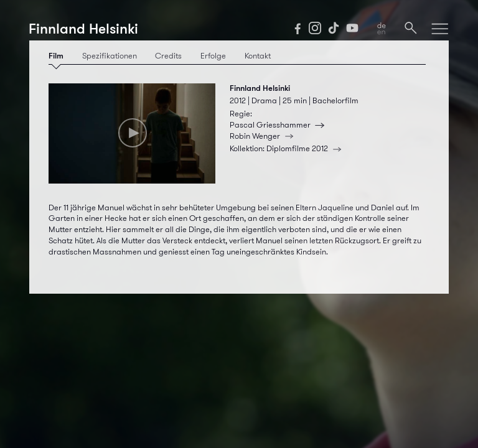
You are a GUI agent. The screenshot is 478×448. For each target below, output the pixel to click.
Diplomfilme (306, 149)
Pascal (279, 125)
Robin (264, 136)
